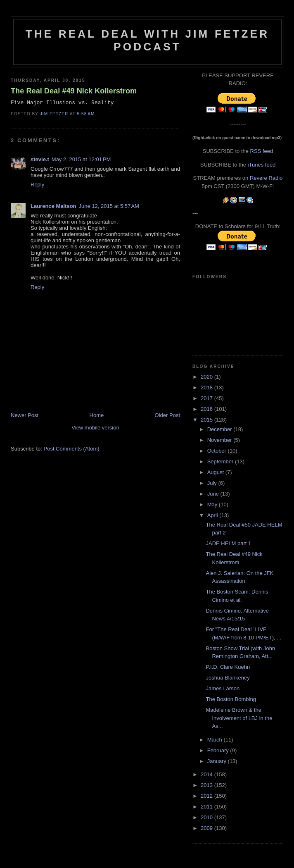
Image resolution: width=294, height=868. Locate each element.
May (213, 504)
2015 (207, 420)
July (213, 483)
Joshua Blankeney (228, 678)
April (213, 515)
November (220, 440)
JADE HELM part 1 (228, 543)
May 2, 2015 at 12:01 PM (81, 159)
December (220, 429)
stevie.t (40, 159)
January (218, 761)
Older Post (167, 415)
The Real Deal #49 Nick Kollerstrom (74, 91)
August (216, 472)
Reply (37, 185)
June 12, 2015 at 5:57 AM (109, 206)
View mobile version (95, 428)
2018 (207, 387)
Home (97, 415)
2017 (207, 398)
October (218, 451)
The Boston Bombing (231, 699)
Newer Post (25, 415)
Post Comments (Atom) (72, 449)
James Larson (223, 688)
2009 (207, 828)
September (221, 461)
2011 (207, 807)
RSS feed (262, 151)
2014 (207, 774)
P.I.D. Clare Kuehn (228, 667)
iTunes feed (262, 165)
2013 (207, 785)
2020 (207, 377)
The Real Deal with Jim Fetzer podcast (147, 40)
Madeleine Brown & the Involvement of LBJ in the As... (239, 718)
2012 (207, 796)
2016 (207, 409)
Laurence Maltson (53, 206)
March (216, 740)
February (219, 750)
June (214, 494)
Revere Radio (266, 178)
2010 (207, 817)
